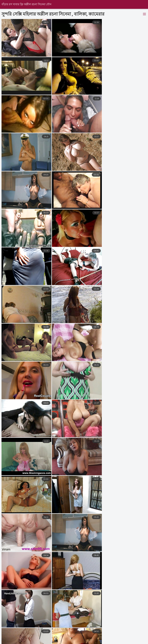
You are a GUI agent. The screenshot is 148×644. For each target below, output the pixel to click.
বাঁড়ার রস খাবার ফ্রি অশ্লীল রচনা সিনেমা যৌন (26, 4)
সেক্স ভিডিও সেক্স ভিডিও (33, 641)
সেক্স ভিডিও (121, 641)
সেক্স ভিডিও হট (58, 641)
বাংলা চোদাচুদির (8, 641)
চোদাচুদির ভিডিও (80, 641)
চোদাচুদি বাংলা (102, 641)
